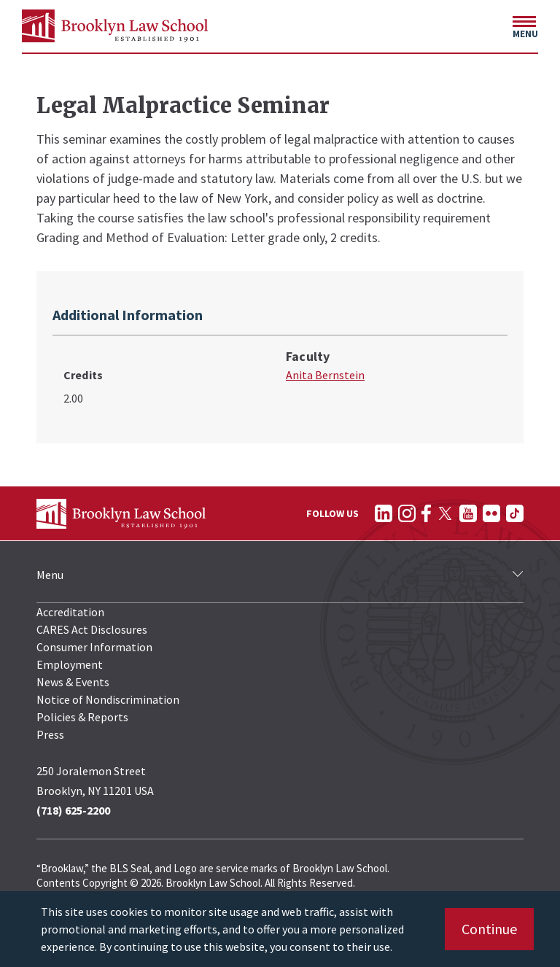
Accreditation (70, 612)
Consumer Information (94, 647)
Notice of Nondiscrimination (108, 699)
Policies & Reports (82, 717)
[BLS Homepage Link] (115, 26)
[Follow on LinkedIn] (384, 513)
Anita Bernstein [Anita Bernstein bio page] (325, 375)
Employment (70, 664)
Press (50, 734)
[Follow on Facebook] (426, 513)
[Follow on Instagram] (407, 513)
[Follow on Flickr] (491, 513)
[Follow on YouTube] (468, 513)
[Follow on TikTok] (515, 513)
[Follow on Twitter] (445, 513)
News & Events (73, 682)
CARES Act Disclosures (92, 629)
